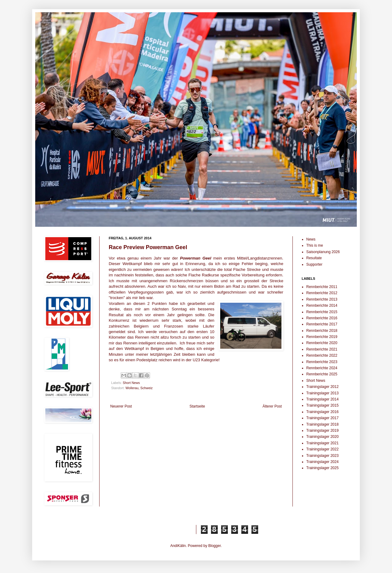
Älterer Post (272, 406)
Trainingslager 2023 (322, 456)
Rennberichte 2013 (322, 299)
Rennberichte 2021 (322, 349)
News (311, 239)
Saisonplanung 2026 (323, 252)
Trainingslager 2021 (322, 443)
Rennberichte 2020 (322, 343)
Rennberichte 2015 (322, 312)
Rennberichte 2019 (322, 337)
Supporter (314, 264)
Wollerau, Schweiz (139, 388)
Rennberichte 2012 (322, 293)
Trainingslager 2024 (322, 462)
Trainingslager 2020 (322, 437)
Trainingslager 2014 (322, 399)
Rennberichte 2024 (322, 368)
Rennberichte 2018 (322, 331)
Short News (131, 383)
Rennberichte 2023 (322, 362)
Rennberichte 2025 (322, 374)
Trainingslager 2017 (322, 418)
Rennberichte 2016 (322, 318)
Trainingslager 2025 (322, 468)
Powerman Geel (196, 258)
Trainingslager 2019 (322, 431)
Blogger (215, 546)
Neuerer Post (121, 406)
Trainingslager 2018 (322, 424)
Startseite (197, 406)
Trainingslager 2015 (322, 405)
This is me (315, 245)
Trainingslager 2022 (322, 449)
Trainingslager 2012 (322, 387)
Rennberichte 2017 (322, 324)
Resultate (314, 258)
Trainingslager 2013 (322, 393)
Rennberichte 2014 (322, 305)
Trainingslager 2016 (322, 412)
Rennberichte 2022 (322, 355)
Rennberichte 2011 (322, 287)
